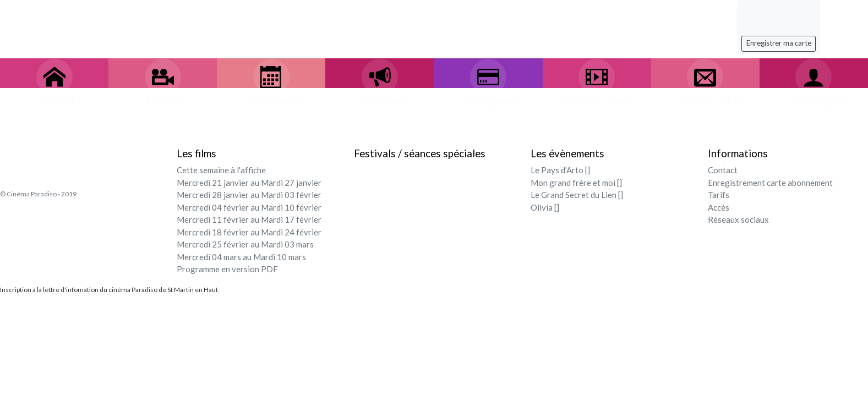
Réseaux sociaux (738, 219)
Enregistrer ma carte (779, 43)
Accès (719, 207)
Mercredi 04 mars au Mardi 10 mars (241, 257)
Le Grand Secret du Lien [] (577, 195)
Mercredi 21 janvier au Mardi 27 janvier (249, 183)
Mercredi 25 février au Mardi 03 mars (245, 244)
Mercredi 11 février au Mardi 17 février (249, 219)
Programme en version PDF (227, 269)
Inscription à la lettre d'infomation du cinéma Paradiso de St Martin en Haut (109, 290)
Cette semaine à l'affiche (221, 170)
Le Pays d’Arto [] (560, 170)
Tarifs (719, 195)
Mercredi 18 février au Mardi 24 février (249, 232)
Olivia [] (545, 207)
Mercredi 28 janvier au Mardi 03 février (249, 195)
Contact (723, 170)
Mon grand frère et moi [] (576, 183)
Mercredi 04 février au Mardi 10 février (249, 207)
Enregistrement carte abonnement (770, 183)
